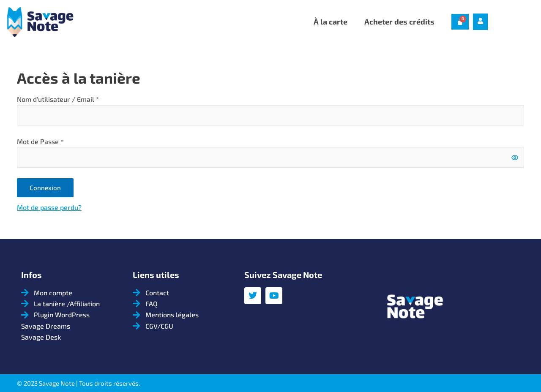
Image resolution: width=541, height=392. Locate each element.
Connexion (45, 188)
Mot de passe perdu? (49, 208)
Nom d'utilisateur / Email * (58, 99)
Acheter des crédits (399, 22)
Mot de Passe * (40, 142)
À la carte (331, 22)
